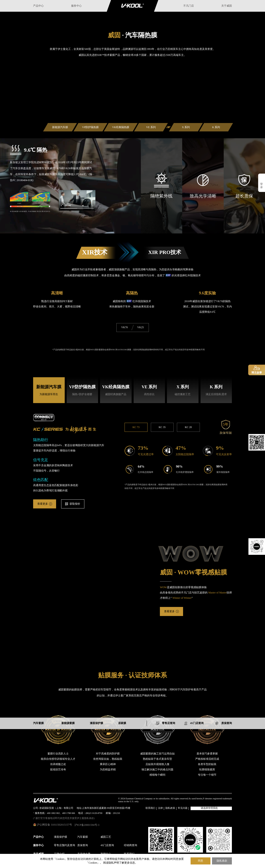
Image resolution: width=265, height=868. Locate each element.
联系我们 (150, 808)
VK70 (124, 327)
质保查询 (83, 845)
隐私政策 (170, 808)
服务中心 (76, 6)
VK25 (141, 327)
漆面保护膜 (61, 837)
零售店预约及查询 (64, 845)
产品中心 (38, 6)
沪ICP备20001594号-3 (87, 825)
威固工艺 (106, 837)
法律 (160, 808)
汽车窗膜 (83, 837)
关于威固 (227, 6)
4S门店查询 (107, 845)
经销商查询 (131, 845)
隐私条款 (222, 861)
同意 (201, 861)
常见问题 (183, 808)
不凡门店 (189, 6)
